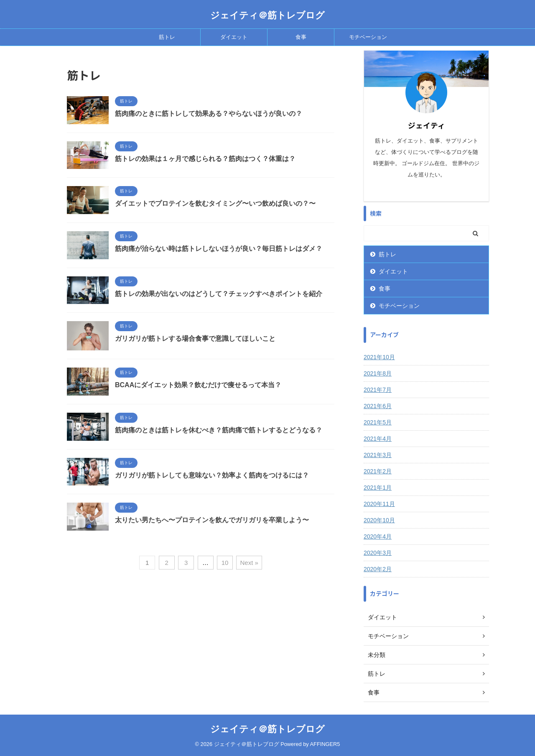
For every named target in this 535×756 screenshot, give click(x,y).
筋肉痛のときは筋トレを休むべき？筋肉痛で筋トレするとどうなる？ (219, 430)
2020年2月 (378, 569)
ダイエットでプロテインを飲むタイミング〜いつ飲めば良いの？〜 (215, 203)
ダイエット (234, 37)
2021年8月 (378, 373)
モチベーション (368, 37)
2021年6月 (378, 406)
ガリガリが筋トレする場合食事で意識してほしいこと (195, 338)
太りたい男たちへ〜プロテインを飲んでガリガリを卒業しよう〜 (212, 520)
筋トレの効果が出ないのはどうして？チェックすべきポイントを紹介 (219, 294)
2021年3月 (378, 455)
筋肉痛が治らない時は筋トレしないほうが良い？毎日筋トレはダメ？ (219, 249)
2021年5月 (378, 422)
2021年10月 (379, 357)
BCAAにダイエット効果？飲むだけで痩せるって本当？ (198, 385)
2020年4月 (378, 536)
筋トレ (167, 37)
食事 (301, 37)
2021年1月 (378, 488)
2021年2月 (378, 471)
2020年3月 (378, 553)
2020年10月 (379, 520)
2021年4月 (378, 439)
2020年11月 (379, 504)
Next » (249, 563)
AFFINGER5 (325, 744)
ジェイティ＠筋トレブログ (267, 15)
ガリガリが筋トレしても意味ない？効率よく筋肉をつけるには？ (212, 475)
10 (225, 563)
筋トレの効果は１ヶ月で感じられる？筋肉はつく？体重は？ (205, 159)
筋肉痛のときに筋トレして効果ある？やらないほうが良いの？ (209, 114)
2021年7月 (378, 390)
